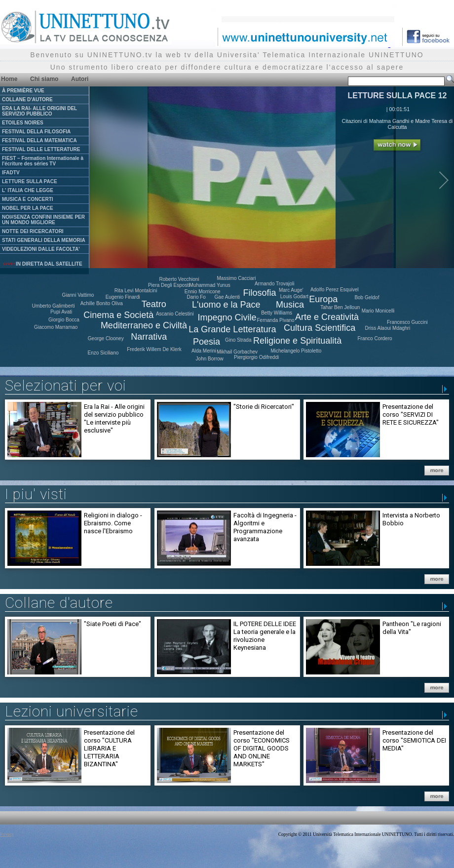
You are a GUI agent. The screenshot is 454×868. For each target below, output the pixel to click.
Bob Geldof (367, 297)
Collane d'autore (59, 603)
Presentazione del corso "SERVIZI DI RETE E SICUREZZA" (411, 414)
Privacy (7, 834)
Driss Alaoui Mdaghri (387, 328)
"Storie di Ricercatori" (264, 407)
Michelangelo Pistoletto (296, 351)
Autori (80, 79)
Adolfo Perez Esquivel (335, 290)
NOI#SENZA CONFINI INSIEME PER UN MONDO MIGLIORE (43, 220)
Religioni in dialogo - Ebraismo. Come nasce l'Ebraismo (113, 523)
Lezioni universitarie (72, 711)
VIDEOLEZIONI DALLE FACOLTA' (41, 249)
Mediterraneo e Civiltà (144, 325)
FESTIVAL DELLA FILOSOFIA (36, 132)
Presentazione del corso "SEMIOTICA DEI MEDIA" (414, 740)
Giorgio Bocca (64, 320)
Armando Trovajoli (275, 284)
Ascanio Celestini (175, 314)
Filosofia (260, 293)
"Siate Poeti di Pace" (113, 624)
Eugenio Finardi (123, 297)
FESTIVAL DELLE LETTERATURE (41, 149)
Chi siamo (44, 79)
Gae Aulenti (227, 297)
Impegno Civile (227, 317)
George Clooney (106, 338)
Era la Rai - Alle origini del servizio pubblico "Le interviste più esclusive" (114, 418)
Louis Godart (294, 296)
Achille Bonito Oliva (102, 303)
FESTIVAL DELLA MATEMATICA (39, 140)
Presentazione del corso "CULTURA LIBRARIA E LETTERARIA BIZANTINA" (109, 748)
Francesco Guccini (407, 322)
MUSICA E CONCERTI (28, 199)
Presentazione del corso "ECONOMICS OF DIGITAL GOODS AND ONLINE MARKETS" (262, 748)
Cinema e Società (118, 315)
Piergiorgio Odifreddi (256, 357)
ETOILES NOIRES (23, 123)
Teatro (154, 304)
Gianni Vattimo (78, 295)
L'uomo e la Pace (226, 305)
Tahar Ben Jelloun (340, 307)
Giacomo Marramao (56, 327)
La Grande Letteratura (232, 329)
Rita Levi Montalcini (136, 291)
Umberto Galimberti (54, 306)
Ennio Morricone (203, 292)
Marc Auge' (291, 290)
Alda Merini (204, 351)
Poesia (207, 342)
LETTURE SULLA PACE (30, 181)
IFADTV (11, 173)
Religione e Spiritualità (297, 341)
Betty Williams (277, 313)
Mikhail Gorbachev (237, 352)
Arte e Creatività (327, 317)
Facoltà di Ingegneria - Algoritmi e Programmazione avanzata (265, 527)
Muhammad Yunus (210, 285)
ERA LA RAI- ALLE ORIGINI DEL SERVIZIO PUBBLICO (39, 111)
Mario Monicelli (378, 311)
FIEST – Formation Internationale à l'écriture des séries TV (43, 161)
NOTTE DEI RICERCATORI (33, 231)
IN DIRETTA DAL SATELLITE (42, 264)
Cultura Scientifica (320, 328)
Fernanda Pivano (276, 320)
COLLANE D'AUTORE (27, 99)
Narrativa (149, 337)
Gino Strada (238, 340)
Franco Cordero (375, 338)
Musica (290, 305)
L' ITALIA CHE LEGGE (28, 190)
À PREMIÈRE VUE (23, 91)
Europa (323, 299)
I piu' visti (36, 494)
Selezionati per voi (66, 385)
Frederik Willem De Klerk (154, 349)
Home (9, 79)
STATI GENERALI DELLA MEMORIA (44, 240)
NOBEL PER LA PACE (28, 208)
